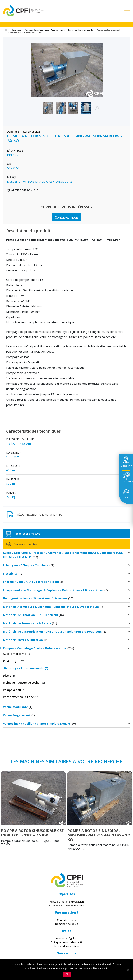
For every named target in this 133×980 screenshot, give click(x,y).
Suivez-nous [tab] (126, 482)
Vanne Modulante (15, 707)
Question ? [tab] (126, 466)
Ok (67, 974)
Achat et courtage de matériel (66, 906)
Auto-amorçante (15, 654)
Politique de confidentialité (66, 942)
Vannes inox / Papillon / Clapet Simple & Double (37, 723)
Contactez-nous (67, 217)
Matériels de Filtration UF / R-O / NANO (30, 615)
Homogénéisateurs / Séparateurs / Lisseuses (35, 598)
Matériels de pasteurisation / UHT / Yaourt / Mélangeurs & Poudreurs (52, 632)
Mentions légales (66, 938)
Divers (7, 675)
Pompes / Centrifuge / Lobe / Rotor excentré (45, 30)
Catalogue (16, 30)
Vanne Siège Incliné (17, 715)
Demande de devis (67, 924)
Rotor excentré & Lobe (18, 697)
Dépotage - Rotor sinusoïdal (81, 30)
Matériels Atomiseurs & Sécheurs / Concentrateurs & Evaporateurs (51, 607)
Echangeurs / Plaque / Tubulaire (26, 565)
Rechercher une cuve (27, 534)
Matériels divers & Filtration (23, 640)
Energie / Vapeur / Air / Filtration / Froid (31, 582)
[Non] (128, 970)
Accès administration (66, 946)
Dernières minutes (25, 544)
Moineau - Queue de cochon (22, 683)
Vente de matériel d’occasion (67, 902)
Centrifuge (10, 661)
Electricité (10, 573)
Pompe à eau (12, 690)
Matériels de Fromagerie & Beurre (27, 623)
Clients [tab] (126, 497)
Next (95, 110)
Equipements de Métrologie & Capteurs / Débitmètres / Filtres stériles (53, 590)
